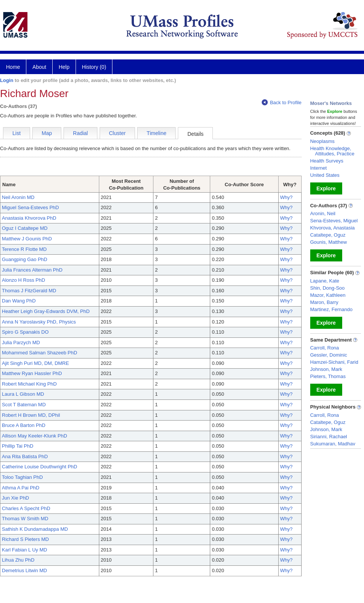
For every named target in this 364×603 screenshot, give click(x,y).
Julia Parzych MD (21, 343)
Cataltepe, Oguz (328, 235)
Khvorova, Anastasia (333, 228)
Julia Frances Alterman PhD (32, 270)
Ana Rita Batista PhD (25, 456)
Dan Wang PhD (19, 301)
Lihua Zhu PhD (18, 560)
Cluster (117, 133)
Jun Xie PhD (15, 498)
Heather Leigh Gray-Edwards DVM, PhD (46, 311)
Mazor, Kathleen (328, 295)
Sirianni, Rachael (329, 437)
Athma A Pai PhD (21, 488)
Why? (286, 197)
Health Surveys (327, 161)
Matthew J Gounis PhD (27, 239)
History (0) (94, 67)
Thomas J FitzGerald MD (29, 291)
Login (7, 80)
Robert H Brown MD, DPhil (31, 415)
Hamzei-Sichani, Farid (334, 362)
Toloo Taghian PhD (22, 477)
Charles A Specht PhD (26, 508)
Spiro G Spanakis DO (25, 332)
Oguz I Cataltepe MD (25, 228)
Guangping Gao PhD (25, 259)
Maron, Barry (324, 302)
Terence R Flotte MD (24, 249)
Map (47, 133)
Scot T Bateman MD (24, 405)
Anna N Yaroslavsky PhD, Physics (39, 322)
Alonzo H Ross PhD (24, 280)
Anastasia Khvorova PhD (29, 218)
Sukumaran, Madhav (333, 444)
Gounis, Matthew (329, 242)
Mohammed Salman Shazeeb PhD (39, 353)
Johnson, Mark (326, 369)
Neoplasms (322, 141)
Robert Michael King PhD (29, 384)
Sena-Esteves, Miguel (334, 221)
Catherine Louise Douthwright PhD (39, 467)
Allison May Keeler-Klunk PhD (34, 436)
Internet (318, 168)
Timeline (156, 133)
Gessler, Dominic (329, 355)
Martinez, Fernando (331, 309)
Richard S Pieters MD (25, 539)
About (39, 67)
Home (13, 67)
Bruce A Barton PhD (24, 425)
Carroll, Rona (325, 348)
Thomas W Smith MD (25, 519)
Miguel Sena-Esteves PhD (30, 207)
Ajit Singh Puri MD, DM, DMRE (35, 363)
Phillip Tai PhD (18, 446)
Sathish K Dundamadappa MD (35, 529)
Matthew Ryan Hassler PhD (32, 373)
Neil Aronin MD (18, 197)
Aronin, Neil (323, 213)
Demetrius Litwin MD (24, 570)
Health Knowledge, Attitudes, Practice (332, 151)
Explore (326, 188)
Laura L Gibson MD (23, 394)
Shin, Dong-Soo (328, 288)
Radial (80, 133)
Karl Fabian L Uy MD (24, 550)
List (17, 133)
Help (64, 67)
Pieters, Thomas (328, 376)
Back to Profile (282, 103)
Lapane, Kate (325, 281)
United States (325, 175)
